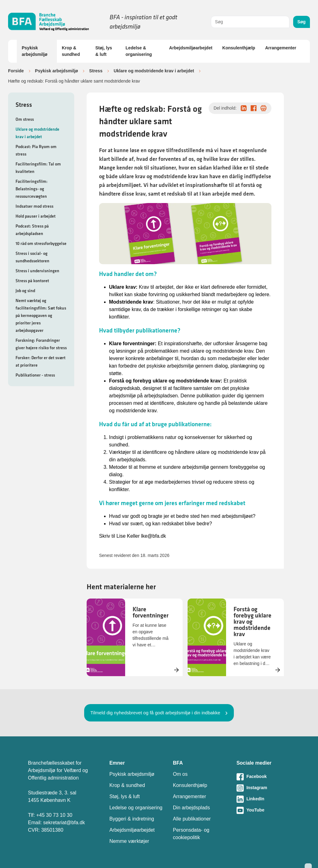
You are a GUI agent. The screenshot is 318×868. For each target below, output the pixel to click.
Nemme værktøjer (129, 841)
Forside (16, 71)
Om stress (25, 119)
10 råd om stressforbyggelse (41, 243)
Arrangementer (281, 48)
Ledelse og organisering (136, 808)
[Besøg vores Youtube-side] (263, 810)
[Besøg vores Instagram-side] (263, 788)
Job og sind (25, 291)
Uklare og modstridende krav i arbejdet (154, 71)
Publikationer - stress (35, 375)
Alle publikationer (192, 819)
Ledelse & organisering (139, 51)
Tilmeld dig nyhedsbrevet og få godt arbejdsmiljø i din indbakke (155, 713)
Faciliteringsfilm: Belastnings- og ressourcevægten (32, 189)
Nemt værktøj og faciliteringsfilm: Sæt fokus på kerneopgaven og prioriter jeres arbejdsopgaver (41, 315)
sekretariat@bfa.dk (64, 823)
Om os (180, 774)
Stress (96, 71)
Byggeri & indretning (132, 819)
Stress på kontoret (32, 281)
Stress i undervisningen (37, 271)
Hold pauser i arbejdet (36, 216)
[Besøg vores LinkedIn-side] (263, 799)
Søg (302, 22)
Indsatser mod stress (34, 206)
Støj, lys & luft (104, 51)
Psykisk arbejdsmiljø (34, 51)
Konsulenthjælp (239, 48)
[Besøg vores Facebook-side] (263, 777)
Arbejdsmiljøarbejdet (191, 48)
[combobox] (250, 22)
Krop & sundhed (71, 51)
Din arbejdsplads (191, 808)
